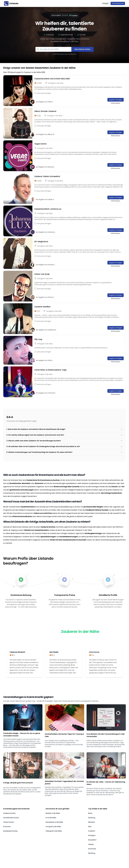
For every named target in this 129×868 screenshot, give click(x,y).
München (92, 822)
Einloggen (106, 3)
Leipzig (91, 844)
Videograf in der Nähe (54, 831)
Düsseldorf (92, 840)
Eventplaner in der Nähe (54, 822)
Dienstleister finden (82, 49)
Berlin (90, 813)
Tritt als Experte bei (118, 3)
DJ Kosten (7, 827)
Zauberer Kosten (9, 813)
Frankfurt (92, 831)
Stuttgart (92, 835)
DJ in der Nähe (51, 818)
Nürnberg (92, 853)
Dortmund (92, 849)
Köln (90, 827)
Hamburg (92, 818)
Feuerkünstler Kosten (11, 818)
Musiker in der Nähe (53, 813)
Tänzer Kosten (9, 822)
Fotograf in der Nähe (53, 827)
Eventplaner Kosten (10, 831)
